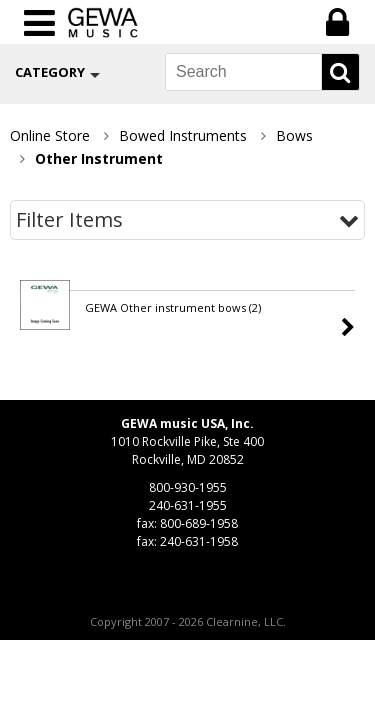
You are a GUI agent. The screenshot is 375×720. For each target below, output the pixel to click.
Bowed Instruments (183, 135)
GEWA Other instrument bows (173, 307)
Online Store (50, 135)
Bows (294, 135)
